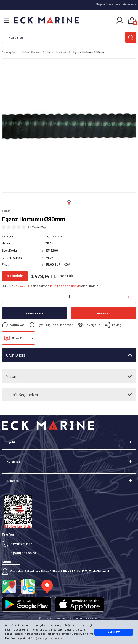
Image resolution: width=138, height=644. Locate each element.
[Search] (69, 37)
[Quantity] (69, 297)
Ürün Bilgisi (16, 355)
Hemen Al (104, 313)
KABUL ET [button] (114, 632)
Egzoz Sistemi (56, 236)
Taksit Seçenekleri (23, 395)
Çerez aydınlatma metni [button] (51, 638)
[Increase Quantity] (128, 297)
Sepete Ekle (35, 313)
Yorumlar (14, 376)
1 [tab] (69, 203)
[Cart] (132, 21)
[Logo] (46, 21)
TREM (49, 243)
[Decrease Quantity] (10, 297)
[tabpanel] (69, 127)
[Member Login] (120, 20)
